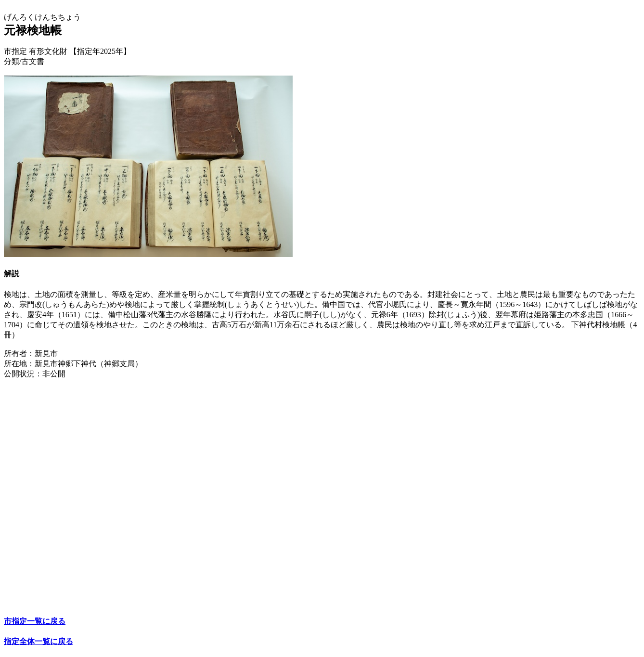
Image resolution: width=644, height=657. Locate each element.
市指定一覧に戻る (35, 621)
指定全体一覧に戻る (39, 641)
